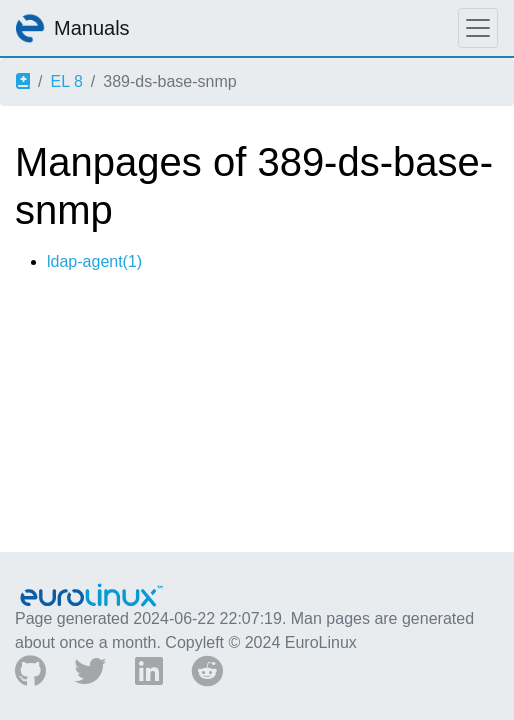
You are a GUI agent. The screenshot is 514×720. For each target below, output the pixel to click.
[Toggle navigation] (478, 28)
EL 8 (66, 81)
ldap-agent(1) (94, 261)
